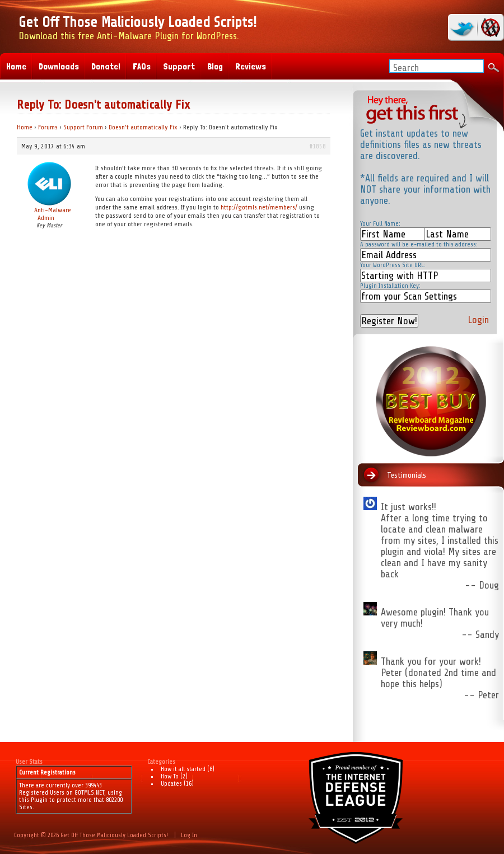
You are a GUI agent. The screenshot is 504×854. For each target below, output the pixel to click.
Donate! (106, 66)
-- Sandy (480, 634)
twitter (463, 27)
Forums (48, 127)
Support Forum (83, 127)
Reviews (251, 66)
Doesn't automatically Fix (143, 127)
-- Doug (482, 585)
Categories (161, 762)
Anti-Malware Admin (53, 214)
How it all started (183, 769)
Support (179, 66)
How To (170, 776)
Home (25, 127)
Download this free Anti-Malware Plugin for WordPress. (137, 28)
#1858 (318, 146)
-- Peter (481, 695)
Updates (171, 784)
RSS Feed (489, 27)
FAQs (142, 66)
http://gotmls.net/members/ (259, 207)
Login (478, 320)
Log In (189, 835)
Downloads (59, 66)
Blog (215, 66)
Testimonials (407, 475)
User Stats (29, 762)
